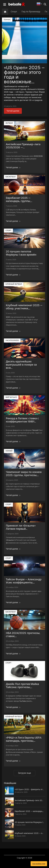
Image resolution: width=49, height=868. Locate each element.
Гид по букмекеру (31, 12)
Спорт (14, 12)
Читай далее (13, 111)
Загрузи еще (24, 773)
